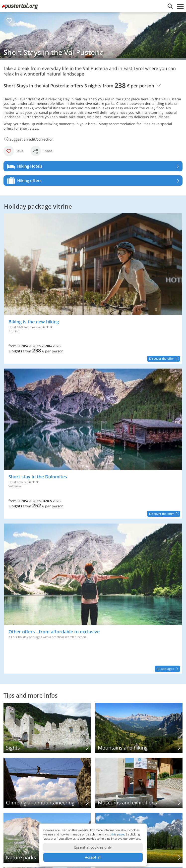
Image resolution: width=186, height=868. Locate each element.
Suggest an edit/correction (29, 139)
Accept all (93, 857)
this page (118, 834)
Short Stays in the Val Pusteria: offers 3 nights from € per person (82, 86)
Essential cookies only (93, 847)
